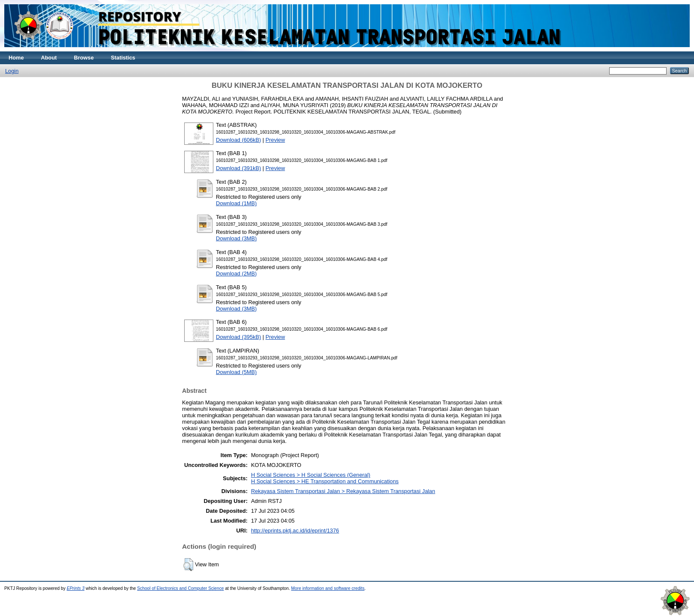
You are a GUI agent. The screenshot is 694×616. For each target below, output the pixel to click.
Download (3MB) (236, 238)
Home (16, 58)
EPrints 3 (76, 588)
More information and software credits (328, 588)
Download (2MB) (236, 274)
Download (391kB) (238, 168)
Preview (275, 140)
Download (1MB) (236, 203)
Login (12, 71)
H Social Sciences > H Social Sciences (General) (311, 475)
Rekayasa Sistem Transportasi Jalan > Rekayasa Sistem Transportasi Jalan (343, 491)
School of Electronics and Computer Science (181, 588)
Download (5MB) (236, 372)
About (49, 58)
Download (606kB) (238, 140)
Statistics (123, 58)
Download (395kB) (238, 337)
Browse (84, 58)
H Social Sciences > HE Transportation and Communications (325, 481)
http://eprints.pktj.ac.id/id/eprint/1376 (295, 531)
